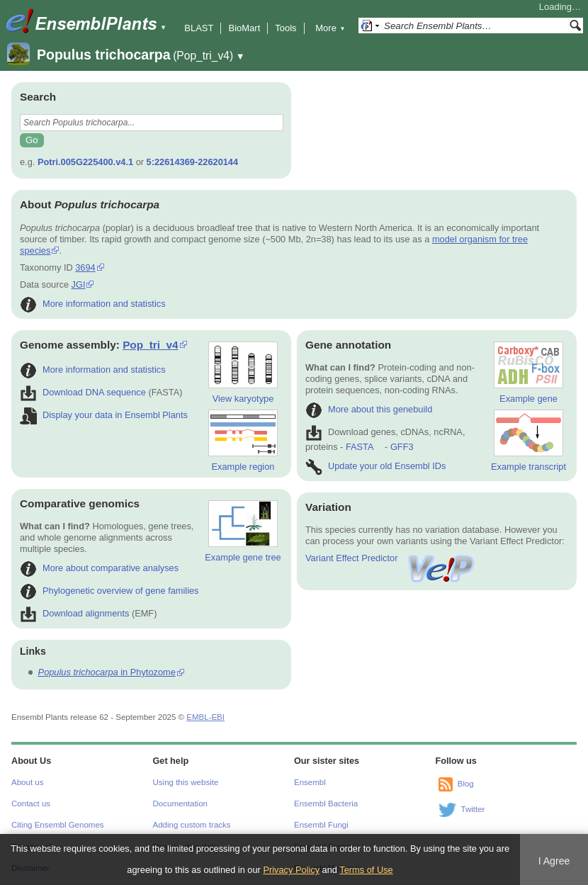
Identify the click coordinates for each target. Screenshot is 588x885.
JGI (79, 284)
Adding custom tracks (192, 825)
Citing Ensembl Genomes (58, 825)
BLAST (199, 28)
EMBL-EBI (205, 717)
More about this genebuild (369, 409)
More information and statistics (93, 304)
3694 (85, 267)
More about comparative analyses (99, 568)
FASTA (360, 447)
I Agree (554, 861)
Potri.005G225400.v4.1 (85, 162)
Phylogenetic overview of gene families (109, 591)
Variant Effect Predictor (391, 558)
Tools (285, 28)
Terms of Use (366, 870)
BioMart (244, 28)
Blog (466, 784)
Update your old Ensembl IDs (375, 466)
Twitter (473, 809)
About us (27, 782)
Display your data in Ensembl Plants (104, 415)
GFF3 (401, 447)
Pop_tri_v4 (151, 345)
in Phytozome (107, 672)
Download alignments (74, 613)
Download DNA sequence (83, 392)
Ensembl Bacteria (326, 804)
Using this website (186, 782)
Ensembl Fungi (321, 825)
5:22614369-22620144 (193, 162)
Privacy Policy (291, 870)
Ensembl (310, 782)
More (330, 28)
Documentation (180, 804)
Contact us (31, 804)
